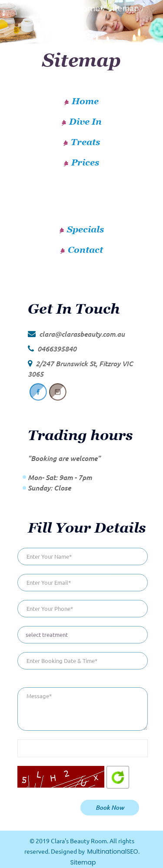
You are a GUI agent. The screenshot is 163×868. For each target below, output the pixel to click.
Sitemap (83, 862)
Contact (85, 250)
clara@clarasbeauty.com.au (82, 334)
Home (89, 8)
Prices (85, 162)
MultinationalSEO (112, 851)
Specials (85, 229)
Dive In (85, 122)
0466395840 (57, 349)
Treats (85, 142)
